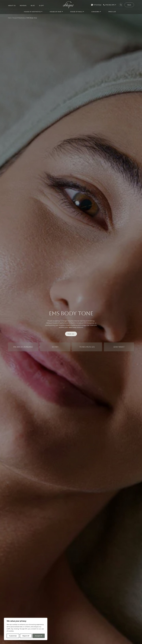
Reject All (26, 636)
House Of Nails (76, 12)
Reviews (23, 6)
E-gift (41, 6)
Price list (112, 12)
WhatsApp (96, 5)
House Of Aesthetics (32, 12)
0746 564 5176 (110, 5)
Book (129, 5)
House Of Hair (55, 12)
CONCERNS (95, 12)
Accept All (39, 636)
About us (12, 6)
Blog (33, 6)
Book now (71, 334)
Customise (13, 636)
